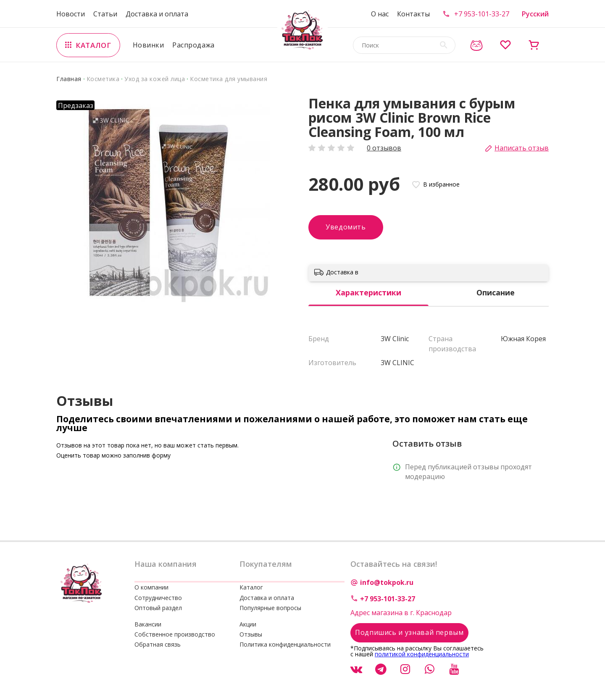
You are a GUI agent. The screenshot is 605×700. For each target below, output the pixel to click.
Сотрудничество (158, 598)
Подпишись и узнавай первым (409, 632)
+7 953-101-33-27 (482, 14)
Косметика (103, 79)
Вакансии (148, 624)
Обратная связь (158, 644)
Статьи (105, 14)
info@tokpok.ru (387, 582)
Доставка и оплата (157, 14)
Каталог (251, 587)
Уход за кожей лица (155, 79)
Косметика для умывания (229, 79)
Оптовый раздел (158, 608)
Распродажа (193, 45)
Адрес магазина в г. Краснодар (401, 613)
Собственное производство (175, 634)
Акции (248, 624)
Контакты (413, 14)
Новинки (148, 45)
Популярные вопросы (270, 608)
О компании (151, 587)
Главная (69, 79)
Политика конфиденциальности (285, 644)
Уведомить (346, 227)
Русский (535, 14)
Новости (71, 14)
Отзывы (251, 634)
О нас (380, 14)
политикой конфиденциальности (422, 654)
